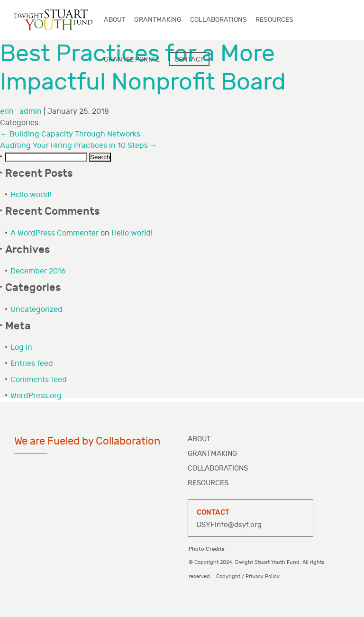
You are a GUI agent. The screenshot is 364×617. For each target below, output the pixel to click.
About (199, 439)
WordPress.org (36, 396)
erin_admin (21, 112)
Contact (189, 59)
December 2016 (38, 271)
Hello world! (31, 195)
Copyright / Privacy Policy (248, 576)
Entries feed (32, 364)
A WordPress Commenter (55, 233)
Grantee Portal (132, 59)
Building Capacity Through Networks (70, 134)
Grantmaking (212, 454)
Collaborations (218, 468)
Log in (21, 348)
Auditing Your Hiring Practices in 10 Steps (79, 146)
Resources (208, 483)
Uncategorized (36, 310)
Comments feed (39, 380)
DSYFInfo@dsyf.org (229, 525)
